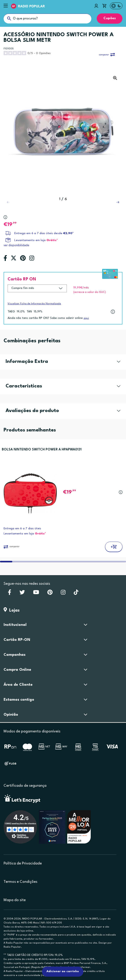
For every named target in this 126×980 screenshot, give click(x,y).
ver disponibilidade (16, 245)
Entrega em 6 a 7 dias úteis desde (44, 233)
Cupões (110, 18)
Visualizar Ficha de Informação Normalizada (34, 304)
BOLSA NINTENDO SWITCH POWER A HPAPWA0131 (42, 450)
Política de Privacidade (23, 863)
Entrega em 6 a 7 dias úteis (22, 529)
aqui (86, 318)
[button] (118, 202)
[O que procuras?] (47, 19)
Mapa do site (15, 900)
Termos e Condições (20, 882)
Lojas (12, 610)
